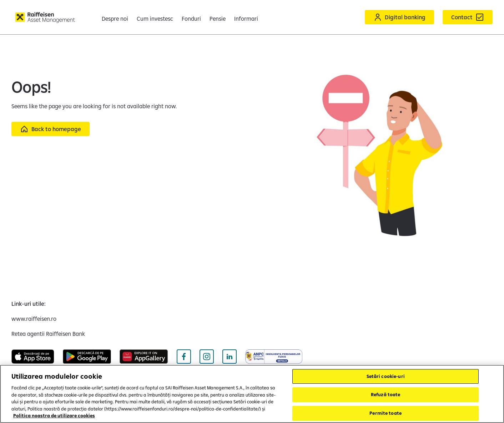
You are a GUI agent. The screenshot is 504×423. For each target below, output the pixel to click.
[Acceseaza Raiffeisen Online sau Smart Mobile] (399, 17)
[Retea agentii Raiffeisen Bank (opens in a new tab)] (48, 334)
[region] (252, 394)
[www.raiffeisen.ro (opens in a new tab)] (34, 319)
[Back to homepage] (51, 129)
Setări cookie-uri (386, 376)
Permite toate (385, 413)
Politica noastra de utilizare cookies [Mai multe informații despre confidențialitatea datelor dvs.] (54, 415)
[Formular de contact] (468, 17)
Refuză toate (386, 394)
